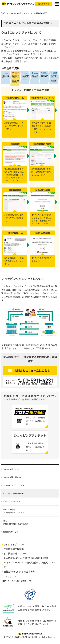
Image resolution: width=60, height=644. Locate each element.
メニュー (57, 4)
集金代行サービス (11, 532)
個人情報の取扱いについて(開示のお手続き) (26, 558)
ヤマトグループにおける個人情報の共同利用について (29, 565)
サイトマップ (9, 577)
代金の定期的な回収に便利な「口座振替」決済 (35, 446)
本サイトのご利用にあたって (17, 581)
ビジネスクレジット (12, 501)
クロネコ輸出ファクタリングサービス (14, 511)
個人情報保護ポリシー (15, 553)
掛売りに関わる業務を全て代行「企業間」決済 (35, 421)
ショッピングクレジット (14, 485)
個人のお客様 (44, 4)
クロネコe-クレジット (20, 13)
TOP (3, 13)
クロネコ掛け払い (11, 469)
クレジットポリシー (14, 544)
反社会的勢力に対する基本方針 (19, 571)
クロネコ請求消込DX (12, 477)
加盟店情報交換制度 (14, 549)
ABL (16, 522)
